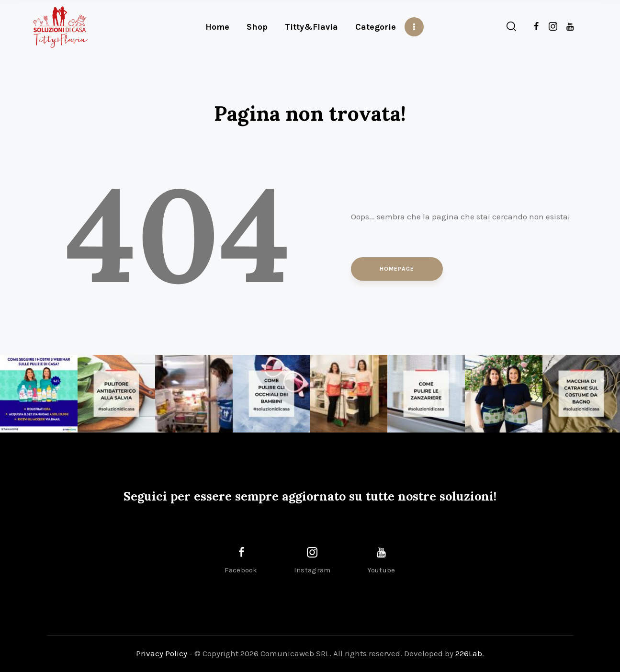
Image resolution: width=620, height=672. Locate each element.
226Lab (469, 653)
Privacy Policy (162, 653)
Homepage (397, 269)
